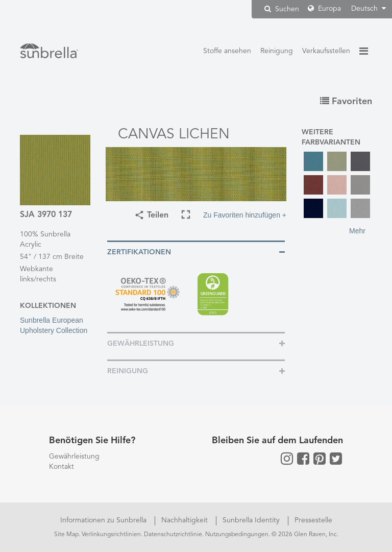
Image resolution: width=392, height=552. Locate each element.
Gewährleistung (74, 457)
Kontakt (62, 467)
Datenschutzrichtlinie (173, 535)
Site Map (66, 535)
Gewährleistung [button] (141, 344)
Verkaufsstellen (326, 51)
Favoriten (346, 102)
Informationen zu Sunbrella (104, 520)
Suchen (282, 9)
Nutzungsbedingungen (237, 535)
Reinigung (277, 51)
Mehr (357, 231)
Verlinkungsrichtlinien (111, 535)
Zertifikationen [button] (139, 252)
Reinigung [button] (128, 371)
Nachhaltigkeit (186, 520)
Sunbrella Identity (252, 520)
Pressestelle (313, 520)
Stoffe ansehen (227, 51)
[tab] (196, 251)
